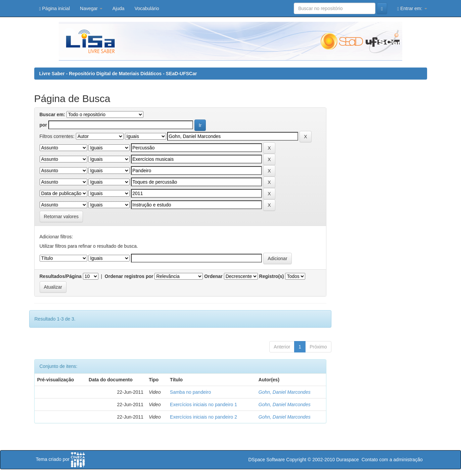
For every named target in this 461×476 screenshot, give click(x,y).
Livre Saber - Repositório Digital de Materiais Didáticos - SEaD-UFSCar (118, 74)
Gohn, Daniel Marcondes (285, 392)
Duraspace (348, 460)
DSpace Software (266, 460)
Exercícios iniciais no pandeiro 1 (203, 404)
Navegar (91, 8)
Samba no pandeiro (190, 392)
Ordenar (213, 276)
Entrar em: (412, 9)
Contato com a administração (392, 460)
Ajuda (119, 8)
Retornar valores (61, 217)
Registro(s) (272, 276)
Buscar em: (52, 114)
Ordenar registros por (129, 276)
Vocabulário (147, 8)
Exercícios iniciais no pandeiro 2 (203, 417)
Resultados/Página (61, 276)
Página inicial (55, 9)
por (43, 125)
